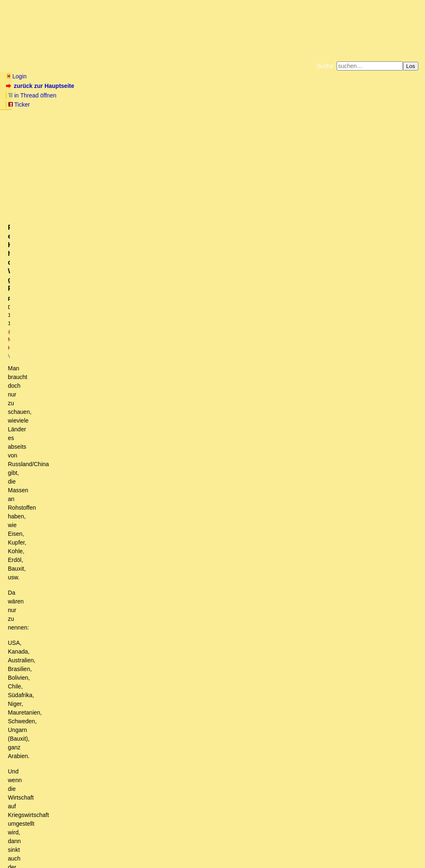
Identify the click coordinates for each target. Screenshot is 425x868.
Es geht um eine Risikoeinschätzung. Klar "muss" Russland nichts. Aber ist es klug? (138, 443)
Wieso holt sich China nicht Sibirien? (81, 671)
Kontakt (77, 845)
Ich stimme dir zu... (53, 663)
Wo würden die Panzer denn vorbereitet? (71, 749)
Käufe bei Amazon (172, 104)
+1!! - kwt (42, 428)
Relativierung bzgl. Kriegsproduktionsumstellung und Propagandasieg (137, 467)
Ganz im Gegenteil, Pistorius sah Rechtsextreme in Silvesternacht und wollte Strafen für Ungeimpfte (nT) (165, 725)
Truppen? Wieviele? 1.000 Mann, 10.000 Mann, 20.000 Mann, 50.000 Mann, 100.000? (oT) (171, 514)
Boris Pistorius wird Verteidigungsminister (71, 710)
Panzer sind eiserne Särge (65, 608)
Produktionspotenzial (70, 553)
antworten (29, 367)
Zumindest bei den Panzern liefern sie (73, 584)
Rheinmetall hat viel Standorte (63, 765)
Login (16, 76)
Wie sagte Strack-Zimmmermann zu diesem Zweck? (96, 702)
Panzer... (35, 757)
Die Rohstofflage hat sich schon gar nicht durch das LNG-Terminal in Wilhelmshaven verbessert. (148, 412)
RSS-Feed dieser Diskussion (382, 384)
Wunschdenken (68, 475)
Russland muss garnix (53, 420)
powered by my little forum (213, 858)
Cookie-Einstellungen (343, 104)
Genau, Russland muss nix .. (67, 435)
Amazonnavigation (293, 104)
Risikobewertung (58, 451)
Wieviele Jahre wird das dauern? (79, 545)
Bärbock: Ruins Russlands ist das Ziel (73, 694)
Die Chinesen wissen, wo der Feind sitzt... (93, 678)
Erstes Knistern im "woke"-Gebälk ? (70, 718)
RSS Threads (52, 845)
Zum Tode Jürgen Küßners (186, 97)
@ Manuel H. (119, 140)
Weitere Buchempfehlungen (229, 104)
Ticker (140, 86)
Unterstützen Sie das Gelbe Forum (96, 104)
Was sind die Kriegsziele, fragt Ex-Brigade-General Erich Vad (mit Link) (109, 686)
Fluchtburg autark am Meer (122, 97)
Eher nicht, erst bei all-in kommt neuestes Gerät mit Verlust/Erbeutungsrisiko (128, 600)
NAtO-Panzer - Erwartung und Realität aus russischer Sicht (94, 396)
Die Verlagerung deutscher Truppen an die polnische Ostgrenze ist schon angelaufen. (158, 498)
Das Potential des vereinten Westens (90, 459)
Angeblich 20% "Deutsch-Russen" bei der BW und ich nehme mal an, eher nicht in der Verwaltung (180, 483)
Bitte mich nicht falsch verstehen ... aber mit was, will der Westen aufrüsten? (127, 655)
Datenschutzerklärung (309, 97)
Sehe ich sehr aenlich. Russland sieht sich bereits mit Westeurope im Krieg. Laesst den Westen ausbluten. (191, 491)
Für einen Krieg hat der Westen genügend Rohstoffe (120, 522)
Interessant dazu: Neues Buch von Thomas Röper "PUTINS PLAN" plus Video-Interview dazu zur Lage (150, 773)
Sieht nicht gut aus (60, 569)
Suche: (326, 66)
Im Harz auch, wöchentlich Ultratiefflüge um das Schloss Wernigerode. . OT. (151, 506)
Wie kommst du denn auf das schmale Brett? (82, 592)
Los (411, 66)
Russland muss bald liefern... (55, 404)
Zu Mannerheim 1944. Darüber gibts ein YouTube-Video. (120, 561)
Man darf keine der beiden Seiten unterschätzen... (95, 576)
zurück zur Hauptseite (41, 86)
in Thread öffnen (102, 86)
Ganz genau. (52, 616)
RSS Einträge (21, 845)
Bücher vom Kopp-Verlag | (252, 97)
